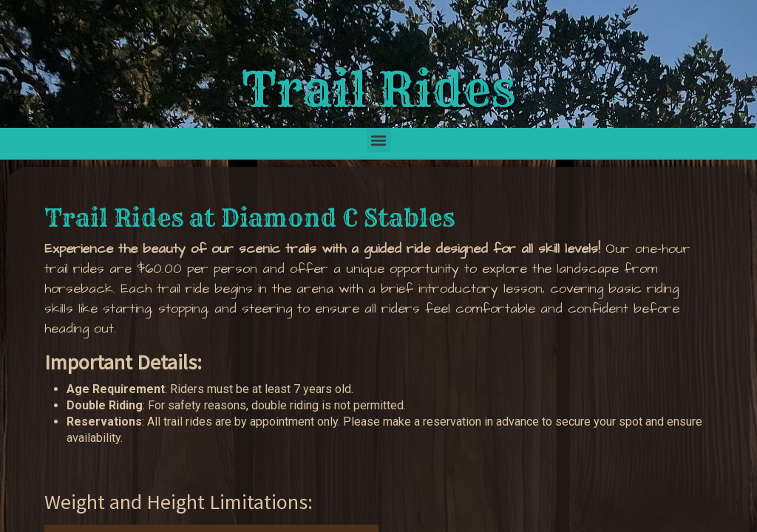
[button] (379, 140)
